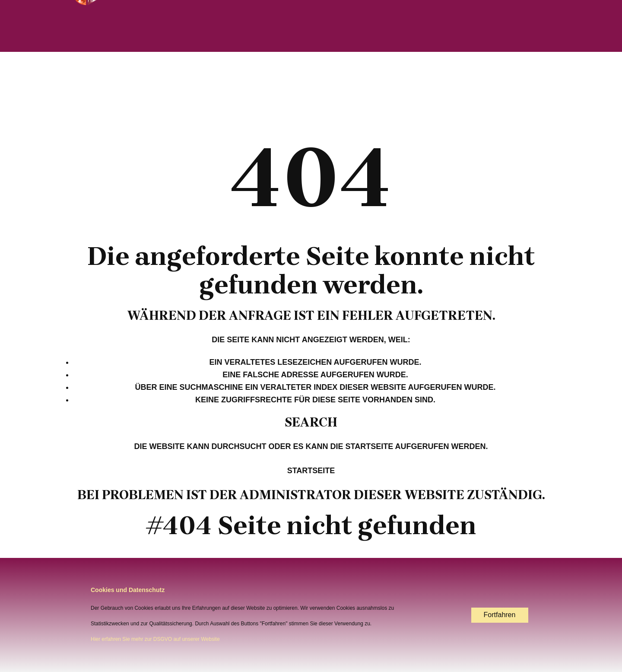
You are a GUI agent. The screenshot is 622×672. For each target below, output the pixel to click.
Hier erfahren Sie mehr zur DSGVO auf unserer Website (155, 639)
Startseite (311, 471)
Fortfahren (500, 615)
